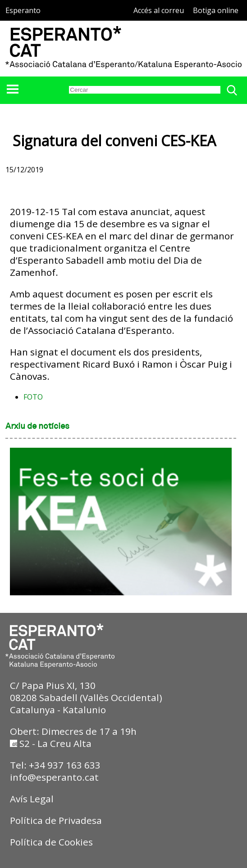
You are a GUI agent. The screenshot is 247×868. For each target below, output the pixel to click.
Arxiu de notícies (37, 427)
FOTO (33, 397)
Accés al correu (159, 10)
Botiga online (216, 10)
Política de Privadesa (56, 820)
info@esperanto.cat (54, 777)
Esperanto (23, 10)
